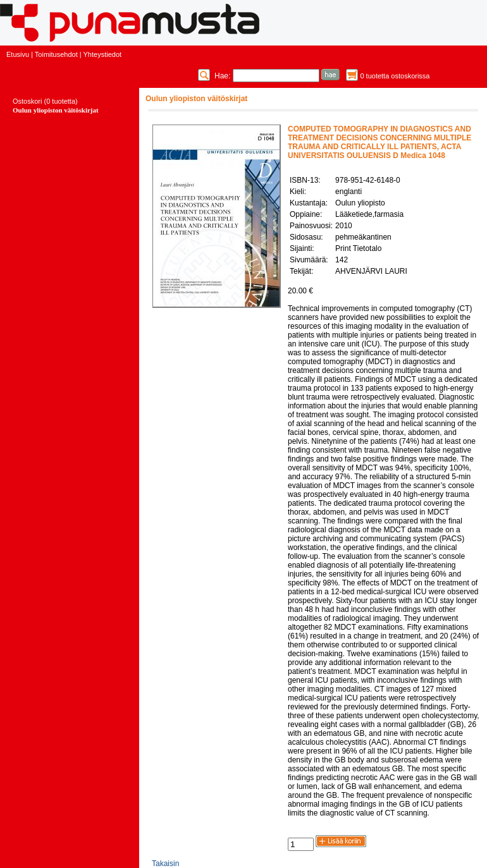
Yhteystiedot (103, 54)
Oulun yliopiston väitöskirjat (56, 110)
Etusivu (18, 54)
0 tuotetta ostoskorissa (395, 76)
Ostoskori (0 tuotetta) (45, 101)
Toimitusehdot (56, 54)
